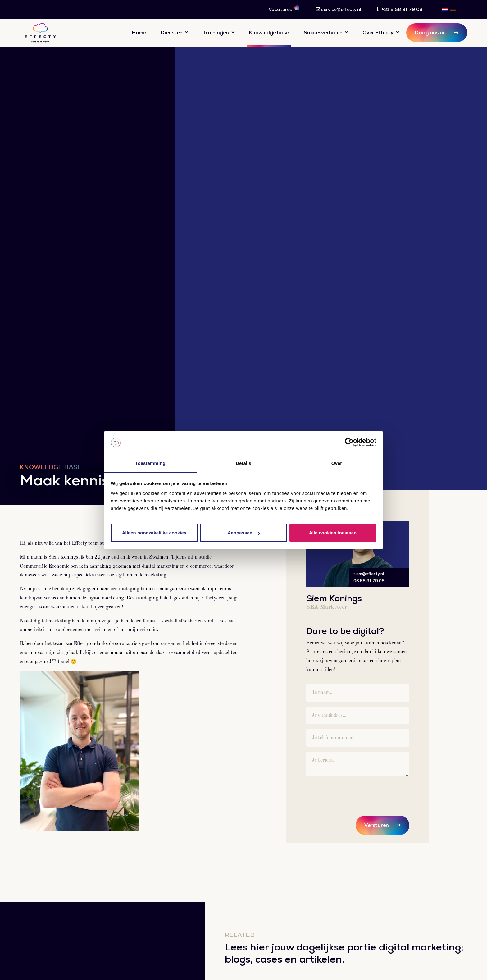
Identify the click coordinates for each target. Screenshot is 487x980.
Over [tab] (337, 463)
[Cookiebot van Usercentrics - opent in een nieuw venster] (349, 443)
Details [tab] (243, 463)
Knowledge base (269, 32)
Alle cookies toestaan (333, 533)
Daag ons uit (431, 32)
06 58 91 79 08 (369, 581)
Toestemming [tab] (150, 463)
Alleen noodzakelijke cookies (154, 533)
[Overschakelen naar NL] (445, 9)
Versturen (377, 825)
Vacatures (284, 9)
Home (139, 32)
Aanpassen (244, 533)
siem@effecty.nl (369, 574)
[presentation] (353, 794)
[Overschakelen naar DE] (453, 9)
